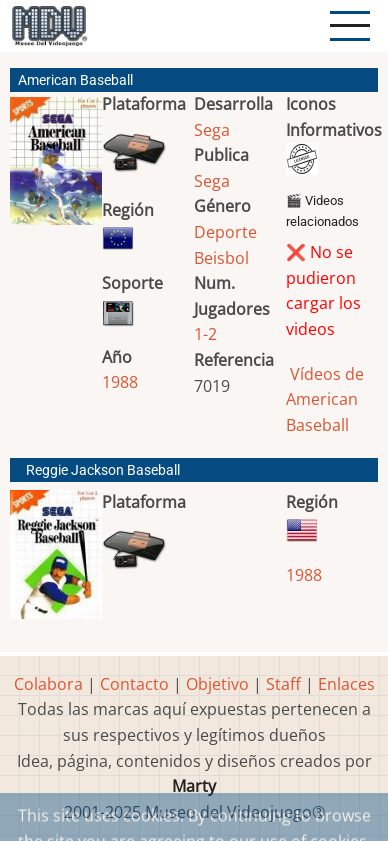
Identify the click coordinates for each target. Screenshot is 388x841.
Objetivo (217, 684)
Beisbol (221, 258)
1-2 (205, 334)
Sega (212, 130)
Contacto (134, 684)
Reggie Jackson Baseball (103, 470)
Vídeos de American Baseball (325, 399)
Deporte (225, 232)
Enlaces (346, 684)
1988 (120, 382)
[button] (56, 169)
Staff (283, 684)
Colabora (48, 684)
